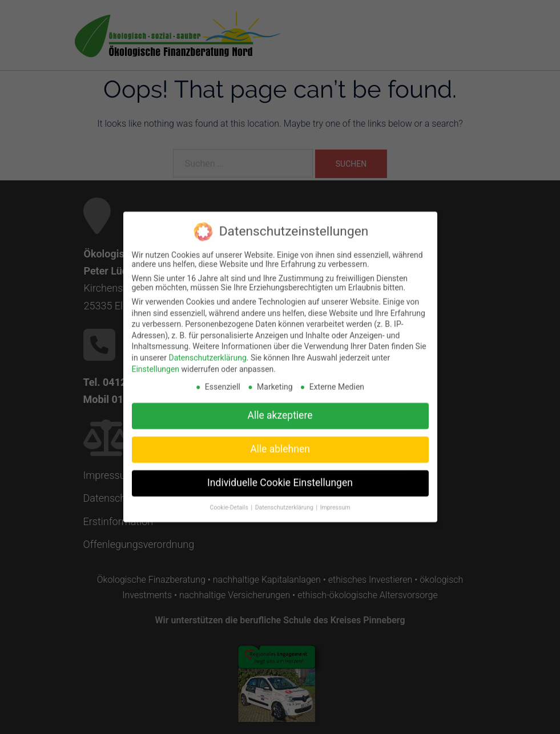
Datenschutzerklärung (207, 353)
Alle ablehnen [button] (280, 444)
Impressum (335, 503)
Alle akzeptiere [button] (280, 410)
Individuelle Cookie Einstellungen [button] (280, 478)
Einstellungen (156, 364)
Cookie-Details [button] (230, 503)
